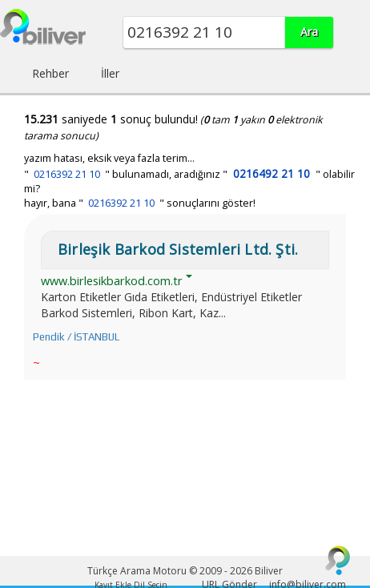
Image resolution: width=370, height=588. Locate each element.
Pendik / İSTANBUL (76, 337)
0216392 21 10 (67, 174)
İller (110, 73)
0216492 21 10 (271, 173)
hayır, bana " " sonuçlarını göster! (140, 203)
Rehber (50, 73)
